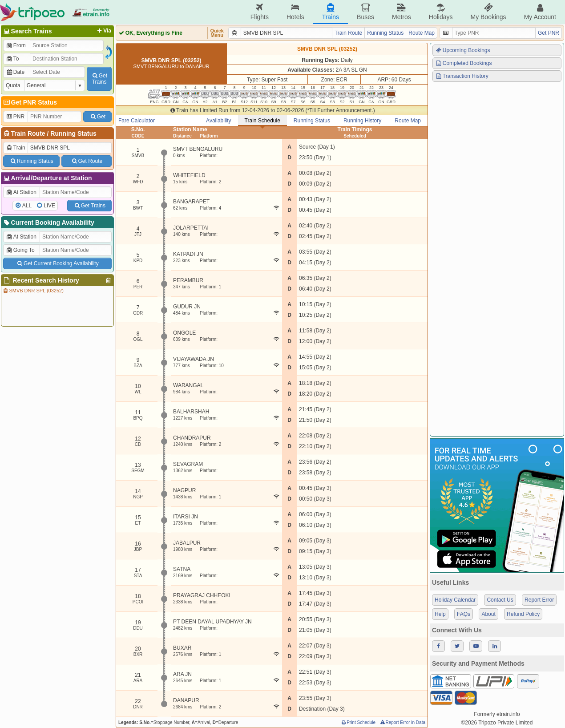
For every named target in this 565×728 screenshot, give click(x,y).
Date (15, 72)
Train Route (28, 133)
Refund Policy (523, 614)
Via (103, 31)
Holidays (441, 12)
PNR (15, 117)
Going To (20, 250)
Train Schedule (262, 121)
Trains (331, 12)
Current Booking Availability (48, 222)
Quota (13, 85)
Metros (402, 12)
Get (97, 117)
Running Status (73, 133)
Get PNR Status (30, 102)
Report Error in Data (402, 722)
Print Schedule (358, 722)
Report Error (539, 600)
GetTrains (99, 79)
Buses (365, 12)
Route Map (422, 33)
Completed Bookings (464, 63)
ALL (27, 206)
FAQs (464, 614)
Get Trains (89, 206)
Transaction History (462, 76)
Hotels (295, 12)
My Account (540, 12)
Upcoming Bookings (463, 50)
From (16, 45)
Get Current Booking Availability (57, 263)
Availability (218, 121)
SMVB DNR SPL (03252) (33, 291)
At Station (21, 192)
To (12, 59)
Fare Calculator (137, 121)
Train (16, 148)
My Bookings (488, 12)
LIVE (49, 206)
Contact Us (500, 600)
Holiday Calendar (455, 600)
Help (440, 614)
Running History (362, 121)
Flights (260, 12)
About (488, 614)
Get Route (87, 161)
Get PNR (549, 33)
